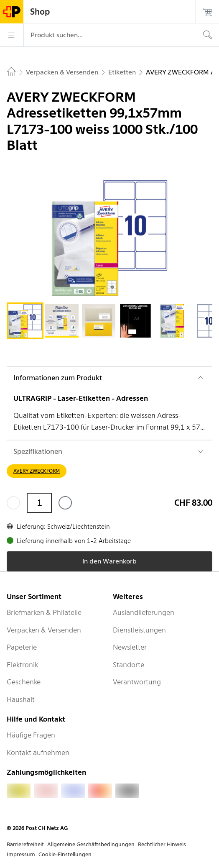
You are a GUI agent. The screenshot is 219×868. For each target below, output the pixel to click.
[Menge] (39, 503)
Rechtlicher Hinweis (162, 844)
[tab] (25, 321)
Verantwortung (137, 682)
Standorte (129, 665)
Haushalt (21, 699)
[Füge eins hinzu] (65, 503)
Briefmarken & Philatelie (44, 612)
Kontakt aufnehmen (38, 753)
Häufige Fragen (31, 735)
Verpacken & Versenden (44, 630)
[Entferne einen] (13, 503)
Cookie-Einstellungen (65, 854)
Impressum (21, 854)
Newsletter (130, 647)
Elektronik (22, 665)
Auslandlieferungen (144, 612)
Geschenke (24, 682)
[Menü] (12, 35)
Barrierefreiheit (25, 844)
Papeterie (22, 647)
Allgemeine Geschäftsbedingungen (91, 844)
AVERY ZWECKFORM (37, 471)
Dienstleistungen (139, 630)
